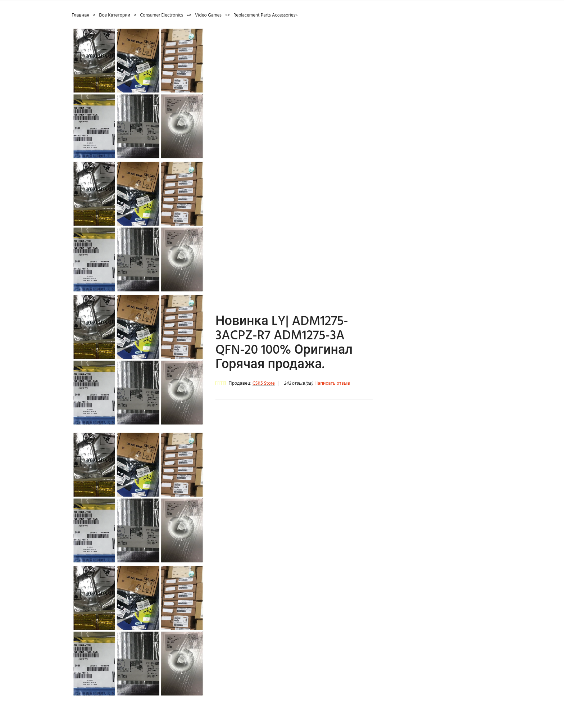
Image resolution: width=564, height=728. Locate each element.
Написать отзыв (332, 383)
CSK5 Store (264, 383)
